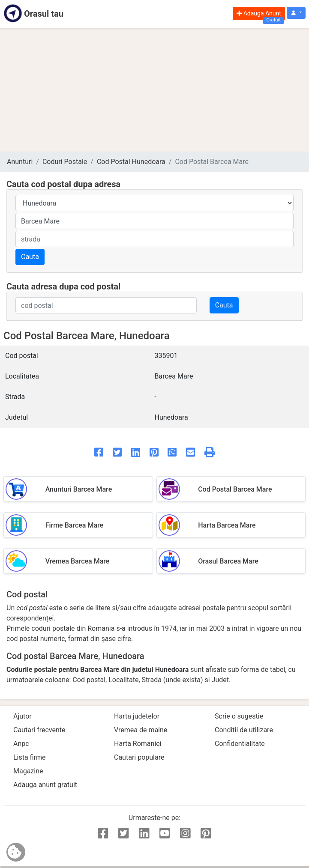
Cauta (30, 257)
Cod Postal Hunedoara (131, 162)
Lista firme (29, 757)
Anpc (21, 744)
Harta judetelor (137, 716)
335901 (166, 356)
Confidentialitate (240, 744)
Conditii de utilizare (244, 730)
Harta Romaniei (138, 744)
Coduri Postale (65, 162)
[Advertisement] (154, 90)
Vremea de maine (141, 730)
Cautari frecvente (39, 730)
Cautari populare (139, 757)
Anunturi (20, 162)
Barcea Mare (174, 376)
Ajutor (22, 716)
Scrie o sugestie (239, 716)
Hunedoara (171, 417)
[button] (296, 13)
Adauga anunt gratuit (45, 785)
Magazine (28, 771)
